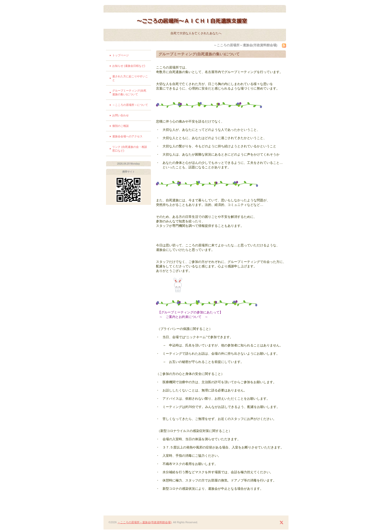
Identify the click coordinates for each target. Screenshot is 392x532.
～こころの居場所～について (130, 105)
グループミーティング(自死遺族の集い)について (129, 92)
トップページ (120, 55)
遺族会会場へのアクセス (127, 136)
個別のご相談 (120, 126)
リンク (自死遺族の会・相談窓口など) (130, 149)
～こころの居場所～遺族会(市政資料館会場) (144, 522)
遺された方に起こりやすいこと (130, 78)
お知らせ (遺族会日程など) (129, 66)
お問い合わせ (120, 115)
